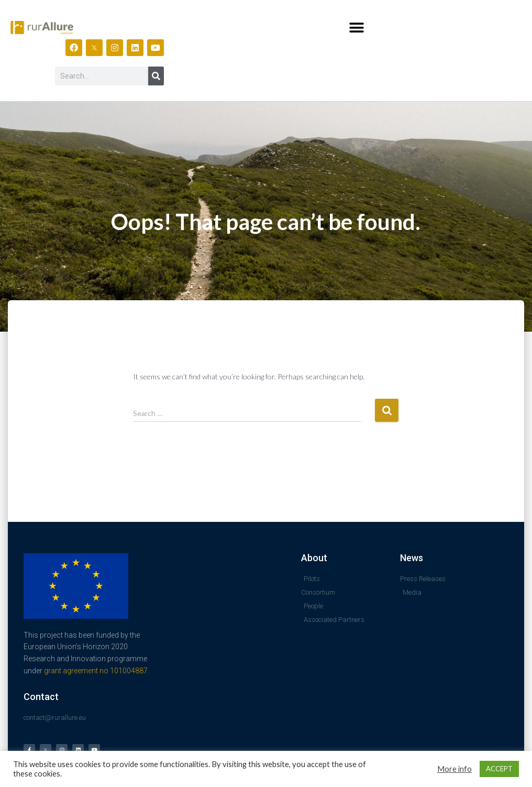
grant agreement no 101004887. (97, 671)
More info (455, 769)
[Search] (156, 76)
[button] (356, 28)
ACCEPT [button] (499, 769)
